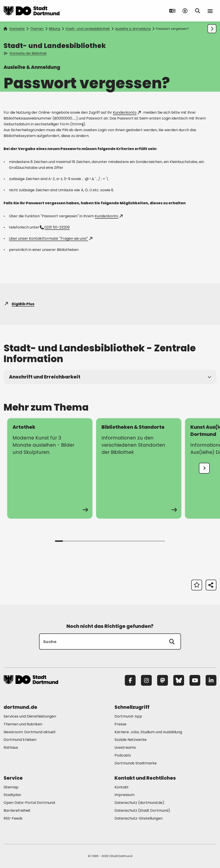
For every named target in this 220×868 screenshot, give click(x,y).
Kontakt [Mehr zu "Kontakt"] (122, 787)
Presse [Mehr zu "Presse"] (120, 724)
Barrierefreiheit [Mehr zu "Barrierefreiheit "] (17, 810)
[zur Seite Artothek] (50, 468)
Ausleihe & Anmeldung (133, 29)
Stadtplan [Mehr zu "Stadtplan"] (12, 795)
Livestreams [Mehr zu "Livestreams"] (125, 747)
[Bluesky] (179, 680)
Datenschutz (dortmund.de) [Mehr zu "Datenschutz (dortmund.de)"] (139, 803)
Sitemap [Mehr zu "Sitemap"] (11, 787)
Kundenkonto (127, 112)
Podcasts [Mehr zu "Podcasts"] (123, 755)
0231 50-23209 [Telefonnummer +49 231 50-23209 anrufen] (55, 227)
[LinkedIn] (211, 680)
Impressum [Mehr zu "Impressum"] (124, 795)
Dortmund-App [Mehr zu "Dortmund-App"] (128, 716)
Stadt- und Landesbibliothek (88, 29)
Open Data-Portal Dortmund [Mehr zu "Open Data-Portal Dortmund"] (29, 803)
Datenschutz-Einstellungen (139, 819)
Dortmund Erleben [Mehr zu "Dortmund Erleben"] (20, 740)
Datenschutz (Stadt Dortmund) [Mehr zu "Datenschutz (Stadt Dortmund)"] (142, 810)
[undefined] (204, 468)
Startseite (14, 29)
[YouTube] (195, 680)
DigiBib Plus (19, 304)
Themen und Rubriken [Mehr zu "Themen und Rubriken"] (23, 724)
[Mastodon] (163, 680)
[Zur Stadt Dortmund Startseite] (32, 11)
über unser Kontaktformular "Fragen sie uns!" (51, 238)
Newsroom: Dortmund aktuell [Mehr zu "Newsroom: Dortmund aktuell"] (29, 732)
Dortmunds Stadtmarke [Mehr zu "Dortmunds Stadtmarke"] (136, 763)
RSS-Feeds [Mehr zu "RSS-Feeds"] (13, 818)
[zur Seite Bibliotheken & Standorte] (139, 468)
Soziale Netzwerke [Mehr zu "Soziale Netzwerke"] (131, 740)
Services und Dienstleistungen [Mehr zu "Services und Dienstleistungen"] (30, 716)
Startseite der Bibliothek (26, 53)
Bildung (55, 29)
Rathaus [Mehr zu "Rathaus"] (11, 747)
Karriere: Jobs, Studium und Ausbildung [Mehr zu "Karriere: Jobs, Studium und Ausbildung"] (148, 732)
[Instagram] (146, 680)
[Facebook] (130, 680)
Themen (37, 29)
